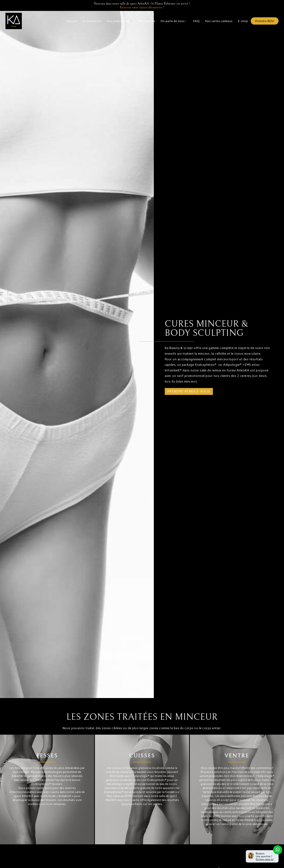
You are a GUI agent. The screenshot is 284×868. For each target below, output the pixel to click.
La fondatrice (92, 21)
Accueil (72, 21)
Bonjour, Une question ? (265, 856)
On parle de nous (174, 21)
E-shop (243, 21)
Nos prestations (119, 21)
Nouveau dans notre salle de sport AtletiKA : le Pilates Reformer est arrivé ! (142, 5)
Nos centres (147, 21)
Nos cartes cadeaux (219, 21)
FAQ (196, 21)
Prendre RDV (265, 21)
